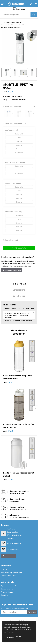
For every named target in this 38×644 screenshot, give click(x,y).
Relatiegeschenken (14, 22)
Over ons (4, 570)
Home (3, 22)
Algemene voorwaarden (9, 586)
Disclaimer (5, 595)
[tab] (19, 284)
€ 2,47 (8, 479)
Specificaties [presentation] (19, 296)
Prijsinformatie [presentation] (19, 284)
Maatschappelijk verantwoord (11, 573)
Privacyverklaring (7, 592)
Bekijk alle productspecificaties (15, 100)
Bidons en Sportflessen (9, 25)
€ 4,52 (8, 431)
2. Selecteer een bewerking (15, 123)
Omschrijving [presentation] (19, 290)
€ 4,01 (8, 382)
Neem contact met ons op (12, 270)
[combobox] (16, 15)
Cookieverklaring (7, 589)
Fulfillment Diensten (8, 576)
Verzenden (32, 612)
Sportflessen (24, 25)
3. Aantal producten (12, 240)
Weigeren (19, 636)
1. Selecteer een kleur (12, 106)
